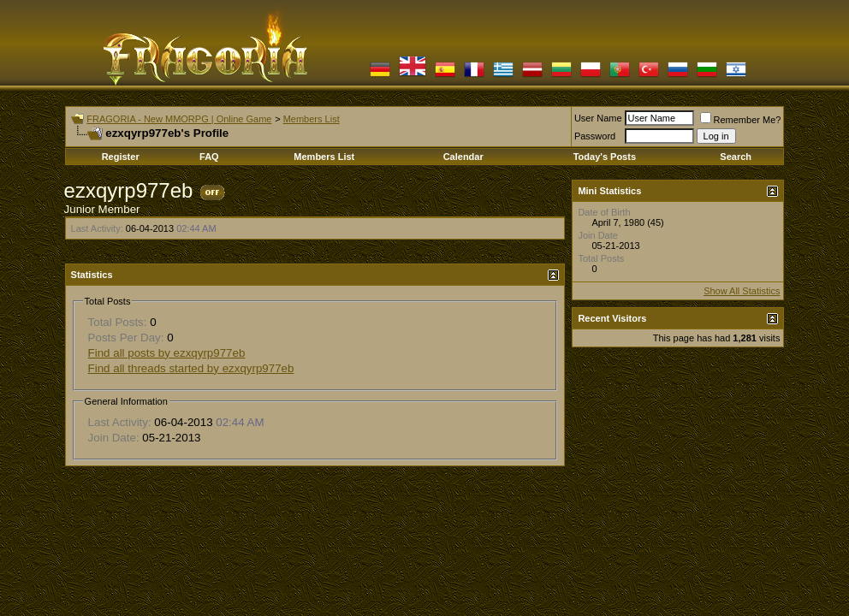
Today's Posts (605, 157)
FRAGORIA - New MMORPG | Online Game (179, 119)
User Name (598, 118)
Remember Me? (741, 120)
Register (121, 157)
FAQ (209, 157)
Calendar (463, 157)
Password (595, 136)
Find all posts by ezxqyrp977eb (167, 353)
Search (736, 157)
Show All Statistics (742, 291)
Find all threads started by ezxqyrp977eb (191, 368)
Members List (312, 119)
